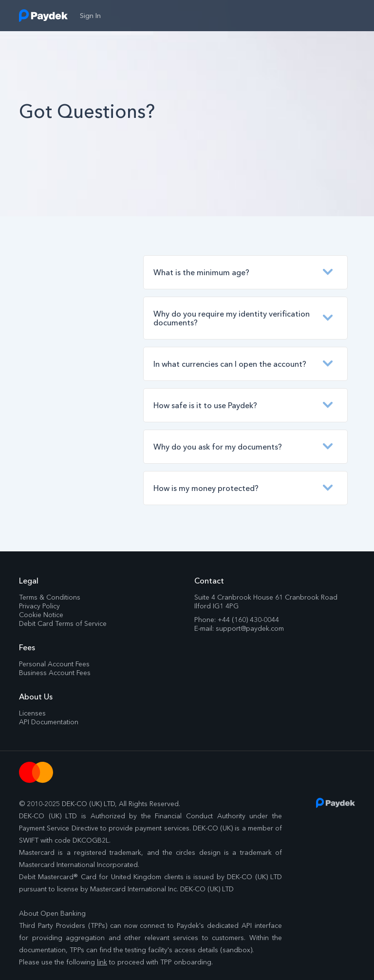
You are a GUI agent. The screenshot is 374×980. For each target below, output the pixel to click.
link (102, 962)
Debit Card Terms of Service (63, 623)
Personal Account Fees (54, 664)
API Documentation (49, 722)
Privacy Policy (39, 606)
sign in (90, 16)
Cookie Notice (41, 615)
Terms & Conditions (50, 597)
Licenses (32, 713)
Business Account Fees (55, 673)
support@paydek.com (250, 628)
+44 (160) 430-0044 (248, 620)
